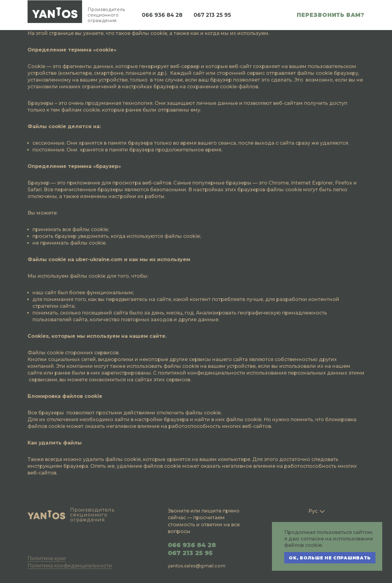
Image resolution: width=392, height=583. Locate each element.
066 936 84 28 (163, 15)
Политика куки (47, 558)
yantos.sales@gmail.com (197, 566)
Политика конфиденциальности (70, 566)
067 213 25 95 (214, 15)
